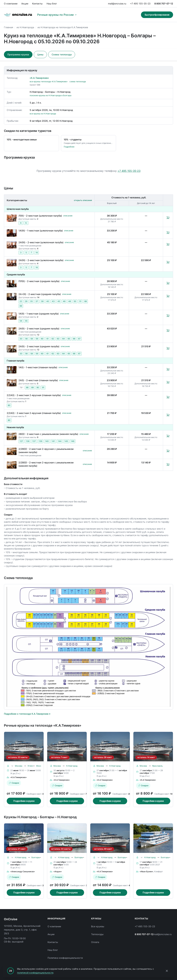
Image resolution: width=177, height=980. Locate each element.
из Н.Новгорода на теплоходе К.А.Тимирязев (63, 27)
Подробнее (69, 147)
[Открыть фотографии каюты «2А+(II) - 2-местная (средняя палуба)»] (12, 297)
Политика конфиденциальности (65, 958)
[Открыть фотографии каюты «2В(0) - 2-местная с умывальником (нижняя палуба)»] (12, 436)
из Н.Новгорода (25, 27)
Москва (19, 766)
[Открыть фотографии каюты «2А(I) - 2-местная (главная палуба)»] (12, 383)
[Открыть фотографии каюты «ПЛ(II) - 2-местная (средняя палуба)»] (12, 284)
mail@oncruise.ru (117, 4)
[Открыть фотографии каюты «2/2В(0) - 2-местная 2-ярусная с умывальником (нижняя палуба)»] (12, 451)
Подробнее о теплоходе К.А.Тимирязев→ (27, 714)
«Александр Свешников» (23, 871)
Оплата (95, 942)
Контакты (37, 4)
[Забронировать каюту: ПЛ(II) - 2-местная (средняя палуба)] (168, 283)
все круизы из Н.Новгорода (43, 114)
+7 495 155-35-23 (140, 4)
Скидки (14, 783)
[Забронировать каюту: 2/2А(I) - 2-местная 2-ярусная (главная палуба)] (168, 397)
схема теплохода (78, 81)
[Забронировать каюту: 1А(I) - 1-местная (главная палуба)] (168, 369)
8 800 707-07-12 (164, 4)
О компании (11, 4)
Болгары (36, 857)
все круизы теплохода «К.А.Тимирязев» (49, 81)
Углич (30, 766)
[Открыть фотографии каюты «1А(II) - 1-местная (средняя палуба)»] (12, 316)
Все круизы (98, 926)
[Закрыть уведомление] (167, 971)
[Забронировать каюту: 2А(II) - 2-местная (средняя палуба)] (168, 331)
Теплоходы (97, 934)
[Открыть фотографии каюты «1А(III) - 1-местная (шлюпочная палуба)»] (12, 233)
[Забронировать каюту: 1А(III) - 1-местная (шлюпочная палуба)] (168, 233)
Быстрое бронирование (157, 15)
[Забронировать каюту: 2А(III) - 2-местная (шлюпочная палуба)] (168, 244)
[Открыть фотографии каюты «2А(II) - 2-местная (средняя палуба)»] (12, 331)
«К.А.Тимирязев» (39, 78)
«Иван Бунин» (146, 871)
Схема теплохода (62, 54)
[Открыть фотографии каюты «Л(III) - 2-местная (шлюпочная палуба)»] (12, 218)
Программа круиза (18, 54)
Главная (9, 27)
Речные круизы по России (57, 15)
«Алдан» (58, 871)
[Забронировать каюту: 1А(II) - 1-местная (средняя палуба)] (168, 316)
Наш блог (52, 4)
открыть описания (83, 200)
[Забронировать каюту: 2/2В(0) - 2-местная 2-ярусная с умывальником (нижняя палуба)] (168, 451)
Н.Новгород (72, 766)
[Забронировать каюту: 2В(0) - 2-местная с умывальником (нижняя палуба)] (168, 436)
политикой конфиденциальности (35, 973)
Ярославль (157, 766)
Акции (25, 4)
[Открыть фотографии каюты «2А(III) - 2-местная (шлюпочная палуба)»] (12, 245)
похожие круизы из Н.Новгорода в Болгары (51, 95)
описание (68, 216)
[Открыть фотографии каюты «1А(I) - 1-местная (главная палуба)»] (12, 370)
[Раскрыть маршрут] (12, 766)
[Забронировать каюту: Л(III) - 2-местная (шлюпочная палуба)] (168, 218)
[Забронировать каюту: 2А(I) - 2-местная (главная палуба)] (168, 382)
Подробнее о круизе (24, 801)
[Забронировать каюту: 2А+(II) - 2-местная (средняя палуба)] (168, 296)
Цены (40, 54)
